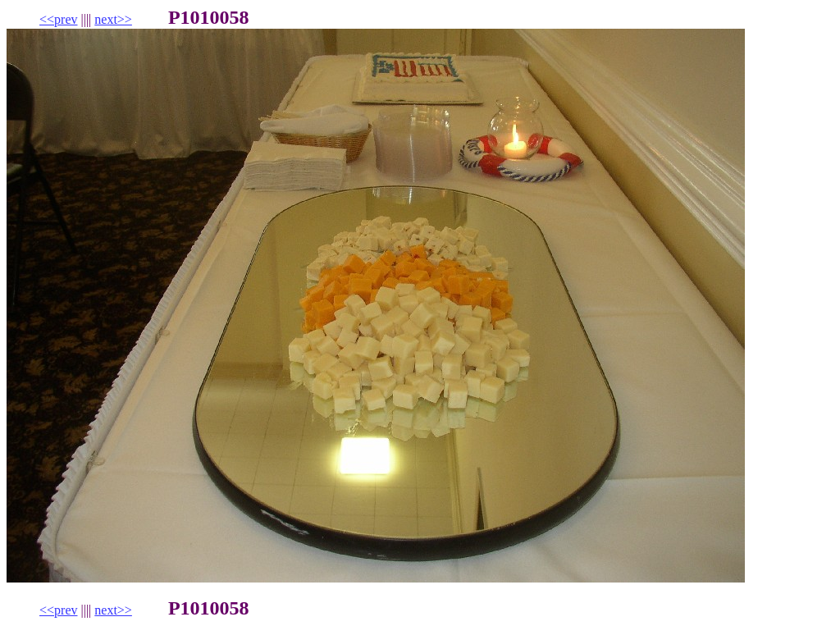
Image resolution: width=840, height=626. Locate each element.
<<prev (58, 19)
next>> (113, 19)
